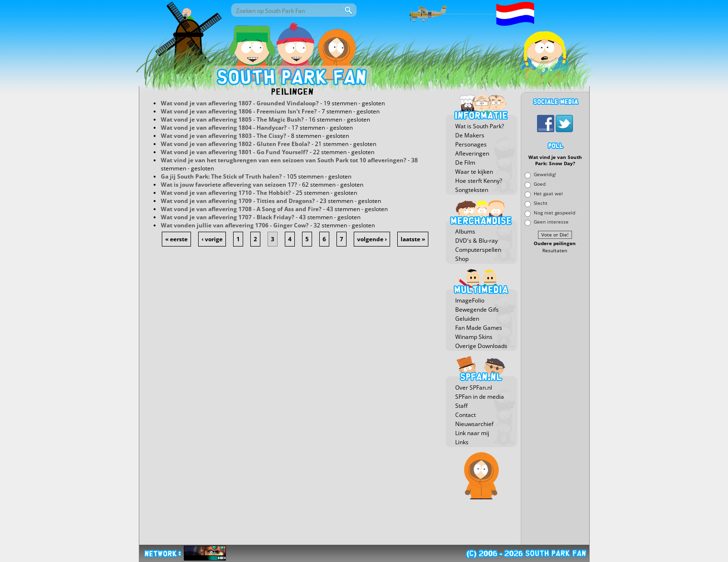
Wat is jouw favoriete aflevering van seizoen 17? (229, 185)
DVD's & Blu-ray (476, 241)
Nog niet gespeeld (554, 212)
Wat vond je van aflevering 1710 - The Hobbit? (226, 193)
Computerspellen (478, 250)
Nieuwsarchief (474, 424)
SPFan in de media (480, 397)
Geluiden (467, 319)
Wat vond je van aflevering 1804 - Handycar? (224, 128)
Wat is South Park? (480, 126)
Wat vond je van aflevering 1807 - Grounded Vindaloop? (240, 103)
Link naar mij (472, 433)
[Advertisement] (555, 400)
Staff (461, 406)
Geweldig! (545, 174)
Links (462, 442)
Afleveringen (472, 153)
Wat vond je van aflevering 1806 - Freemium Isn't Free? (239, 111)
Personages (471, 144)
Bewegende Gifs (477, 309)
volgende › (372, 239)
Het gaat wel (548, 193)
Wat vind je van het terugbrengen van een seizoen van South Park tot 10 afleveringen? (284, 160)
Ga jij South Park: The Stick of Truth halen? (221, 176)
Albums (465, 231)
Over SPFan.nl (474, 388)
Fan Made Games (479, 328)
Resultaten (555, 251)
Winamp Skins (474, 337)
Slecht (541, 203)
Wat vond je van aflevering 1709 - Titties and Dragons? (238, 201)
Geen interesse (551, 222)
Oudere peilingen (555, 243)
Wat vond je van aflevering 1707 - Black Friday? (228, 217)
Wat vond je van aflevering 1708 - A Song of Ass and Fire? (241, 209)
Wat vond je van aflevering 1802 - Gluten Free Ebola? (235, 144)
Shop (462, 259)
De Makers (470, 135)
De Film (465, 163)
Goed (540, 184)
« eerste (176, 239)
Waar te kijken (474, 172)
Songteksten (472, 190)
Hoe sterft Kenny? (479, 181)
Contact (465, 415)
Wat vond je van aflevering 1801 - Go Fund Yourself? (235, 152)
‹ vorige (212, 239)
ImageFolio (470, 300)
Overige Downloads (481, 346)
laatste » (413, 239)
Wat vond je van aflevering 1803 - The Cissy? (224, 136)
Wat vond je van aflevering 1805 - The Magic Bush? (232, 119)
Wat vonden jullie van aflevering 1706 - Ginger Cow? (235, 225)
